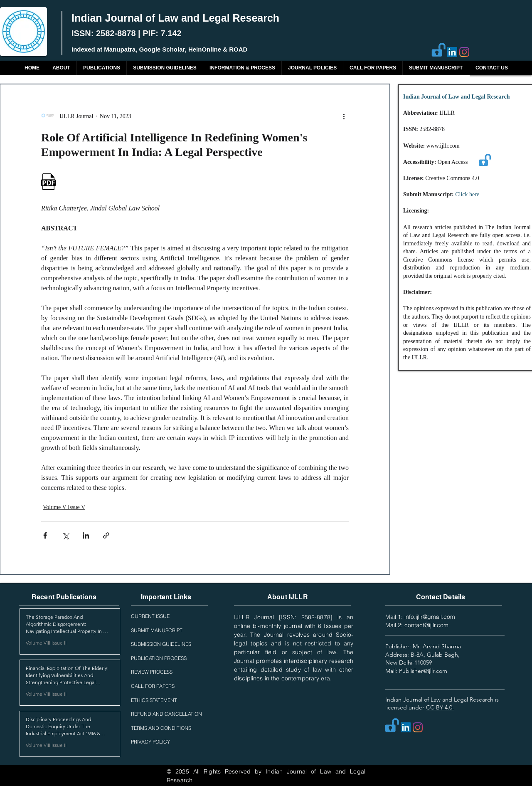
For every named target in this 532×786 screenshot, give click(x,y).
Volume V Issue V (64, 507)
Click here (467, 194)
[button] (101, 68)
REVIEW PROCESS (152, 672)
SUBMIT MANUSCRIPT (157, 630)
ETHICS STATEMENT (154, 700)
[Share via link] (106, 535)
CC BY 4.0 (440, 707)
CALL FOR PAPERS (153, 686)
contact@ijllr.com (426, 625)
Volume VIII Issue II (46, 643)
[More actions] (344, 116)
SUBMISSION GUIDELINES (161, 644)
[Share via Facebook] (45, 535)
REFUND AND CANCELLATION (166, 714)
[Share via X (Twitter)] (65, 535)
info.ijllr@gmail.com (430, 617)
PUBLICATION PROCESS (159, 658)
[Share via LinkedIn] (86, 535)
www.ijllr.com (443, 146)
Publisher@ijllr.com (423, 671)
